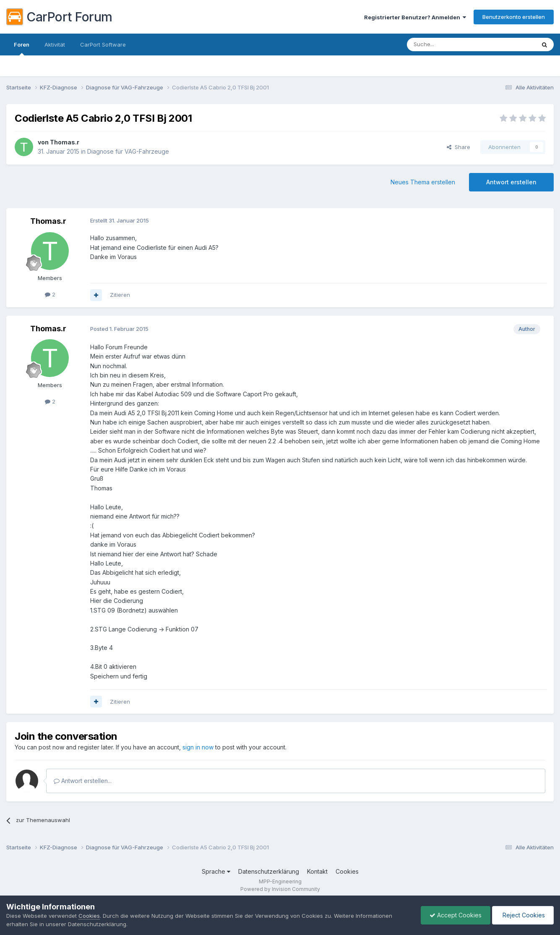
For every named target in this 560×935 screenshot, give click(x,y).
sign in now (198, 747)
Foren (22, 48)
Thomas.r (65, 142)
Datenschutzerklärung (269, 871)
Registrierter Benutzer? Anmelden (415, 17)
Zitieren (120, 295)
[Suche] (450, 45)
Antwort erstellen (511, 182)
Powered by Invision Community (280, 889)
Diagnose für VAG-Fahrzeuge (128, 151)
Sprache (216, 871)
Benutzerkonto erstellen (514, 17)
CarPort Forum (59, 17)
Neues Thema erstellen (423, 182)
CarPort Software (103, 45)
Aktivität (55, 45)
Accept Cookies (456, 915)
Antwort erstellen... (83, 781)
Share (458, 147)
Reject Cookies (523, 915)
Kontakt (317, 871)
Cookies (347, 871)
